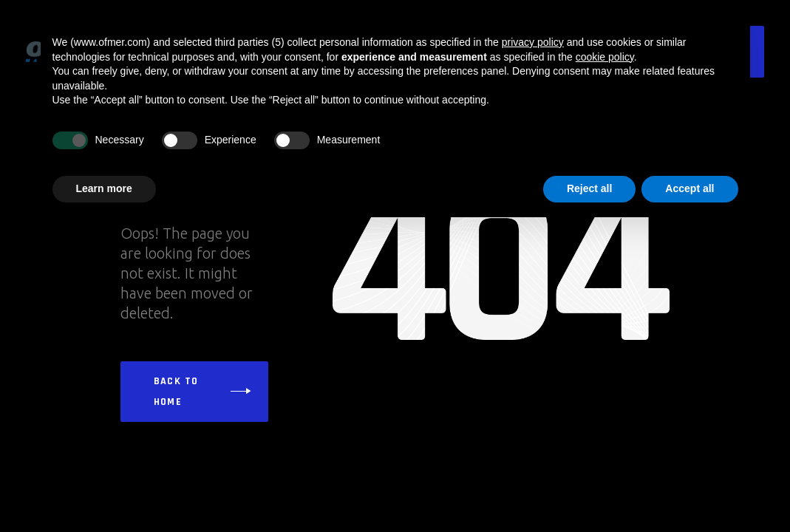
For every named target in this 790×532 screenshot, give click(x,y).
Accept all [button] (689, 188)
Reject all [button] (589, 188)
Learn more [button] (104, 188)
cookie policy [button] (605, 57)
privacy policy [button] (533, 42)
